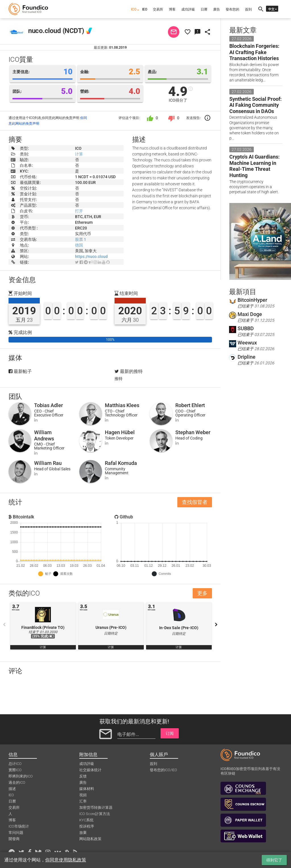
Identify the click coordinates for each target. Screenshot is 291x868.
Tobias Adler (48, 405)
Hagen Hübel (120, 432)
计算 (79, 154)
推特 (119, 379)
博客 (172, 9)
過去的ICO (17, 782)
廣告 (217, 9)
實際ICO (15, 770)
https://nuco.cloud (91, 256)
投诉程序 (87, 826)
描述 (12, 789)
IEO (145, 9)
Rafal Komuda (121, 463)
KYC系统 (86, 820)
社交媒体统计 (90, 770)
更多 (202, 593)
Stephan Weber (193, 432)
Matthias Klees (122, 405)
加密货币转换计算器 (96, 808)
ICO (134, 9)
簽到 (248, 9)
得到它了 (274, 860)
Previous (4, 625)
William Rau (48, 463)
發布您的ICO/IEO (163, 770)
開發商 (14, 839)
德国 (79, 245)
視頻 (83, 795)
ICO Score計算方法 (95, 814)
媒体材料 (87, 789)
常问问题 (16, 833)
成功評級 (188, 9)
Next (216, 625)
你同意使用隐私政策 (66, 860)
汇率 (83, 801)
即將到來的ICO (21, 776)
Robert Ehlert (190, 405)
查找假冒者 (195, 502)
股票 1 (81, 239)
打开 (79, 211)
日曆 (204, 9)
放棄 (83, 833)
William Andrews (44, 435)
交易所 (158, 9)
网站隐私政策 (90, 839)
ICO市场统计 (19, 826)
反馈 (83, 776)
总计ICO (15, 764)
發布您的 (232, 9)
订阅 (170, 733)
